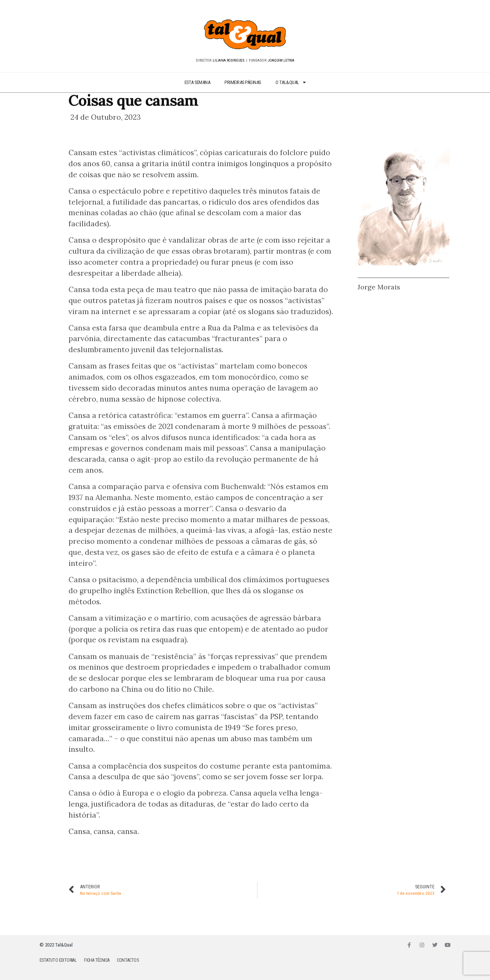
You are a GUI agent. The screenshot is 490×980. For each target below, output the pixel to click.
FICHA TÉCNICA (97, 960)
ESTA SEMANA (197, 82)
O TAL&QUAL (291, 83)
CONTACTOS (128, 960)
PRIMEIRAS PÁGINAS (243, 82)
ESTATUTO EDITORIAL (58, 960)
